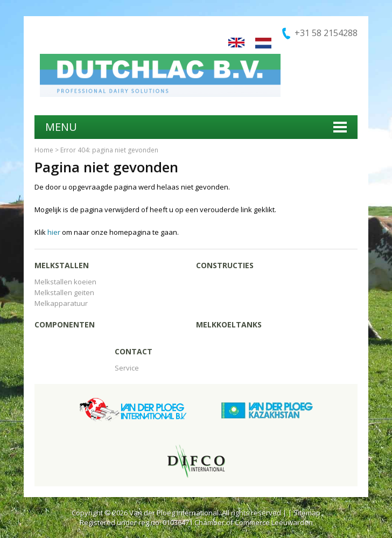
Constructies (225, 265)
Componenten (65, 324)
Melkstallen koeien (65, 282)
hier (54, 232)
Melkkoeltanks (229, 324)
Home (44, 150)
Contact (134, 351)
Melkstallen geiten (64, 292)
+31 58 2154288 (326, 33)
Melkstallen (62, 265)
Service (127, 368)
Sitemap (307, 513)
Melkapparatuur (61, 303)
